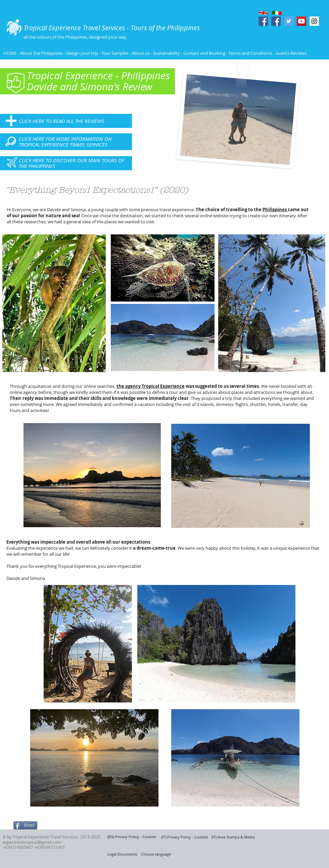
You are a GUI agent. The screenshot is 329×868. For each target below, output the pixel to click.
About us (141, 53)
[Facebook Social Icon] (263, 21)
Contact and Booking (204, 53)
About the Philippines (41, 53)
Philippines (275, 210)
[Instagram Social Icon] (314, 21)
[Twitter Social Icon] (289, 21)
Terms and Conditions (251, 53)
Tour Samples (115, 53)
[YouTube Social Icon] (301, 21)
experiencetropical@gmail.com (32, 842)
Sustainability (167, 53)
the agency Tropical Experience (151, 386)
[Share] (25, 825)
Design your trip (82, 53)
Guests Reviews (291, 53)
